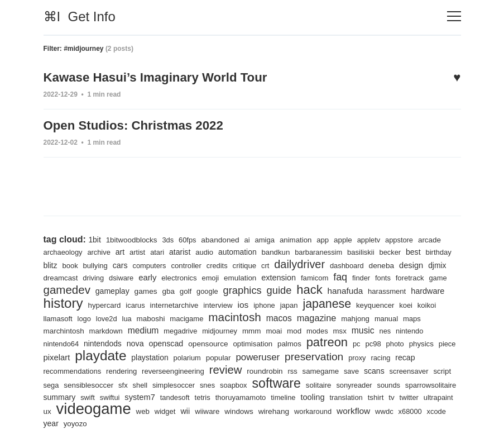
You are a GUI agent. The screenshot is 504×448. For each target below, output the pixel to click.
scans (54, 384)
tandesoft (306, 397)
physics (100, 357)
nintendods (183, 342)
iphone (353, 304)
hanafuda (410, 289)
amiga (269, 238)
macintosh (326, 316)
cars (153, 263)
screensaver (89, 385)
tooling (56, 411)
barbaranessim (325, 250)
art (122, 250)
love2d (195, 317)
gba (229, 289)
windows (404, 411)
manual (90, 330)
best (422, 250)
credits (253, 263)
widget (329, 411)
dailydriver (337, 262)
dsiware (176, 276)
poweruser (361, 356)
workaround (63, 424)
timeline (417, 397)
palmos (374, 343)
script (124, 385)
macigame (277, 317)
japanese (417, 302)
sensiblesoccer (184, 384)
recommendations (147, 371)
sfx (219, 385)
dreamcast (114, 276)
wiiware (372, 411)
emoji (268, 276)
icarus (221, 304)
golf (247, 289)
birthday (57, 263)
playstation (250, 357)
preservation (419, 356)
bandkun (281, 250)
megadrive (271, 330)
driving (148, 276)
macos (371, 316)
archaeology (64, 250)
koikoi (116, 317)
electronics (236, 276)
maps (116, 330)
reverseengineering (250, 371)
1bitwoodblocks (133, 237)
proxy (52, 371)
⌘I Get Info (80, 16)
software (376, 382)
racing (76, 371)
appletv (375, 238)
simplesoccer (271, 385)
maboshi (240, 317)
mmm (344, 330)
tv (136, 411)
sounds (97, 397)
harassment (63, 304)
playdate (200, 355)
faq (401, 275)
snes (306, 385)
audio (208, 250)
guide (342, 288)
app (328, 238)
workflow (104, 423)
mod (387, 330)
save (432, 371)
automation (242, 250)
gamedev (125, 287)
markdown (194, 330)
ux (208, 411)
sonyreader (62, 397)
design (56, 275)
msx (433, 330)
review (303, 369)
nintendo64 (140, 343)
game (87, 289)
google (269, 289)
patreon (413, 341)
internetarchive (261, 304)
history (147, 301)
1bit (95, 237)
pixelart (154, 357)
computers (184, 263)
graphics (304, 288)
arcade (438, 237)
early (203, 275)
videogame (256, 408)
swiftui (239, 397)
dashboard (386, 263)
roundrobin (344, 370)
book (102, 263)
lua (215, 317)
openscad (248, 342)
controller (221, 263)
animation (301, 238)
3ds (170, 238)
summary (188, 397)
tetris (334, 397)
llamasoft (145, 317)
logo (172, 317)
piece (127, 357)
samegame (400, 371)
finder (422, 276)
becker (399, 250)
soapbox (332, 385)
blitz (82, 263)
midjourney (311, 330)
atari (160, 250)
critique (281, 263)
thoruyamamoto (373, 397)
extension (338, 275)
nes (77, 343)
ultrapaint (184, 411)
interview (306, 304)
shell (236, 385)
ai (251, 238)
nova (216, 342)
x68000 (162, 424)
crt (302, 263)
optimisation (336, 343)
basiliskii (368, 250)
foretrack (58, 289)
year (212, 423)
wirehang (440, 411)
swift (217, 397)
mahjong (58, 330)
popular (320, 357)
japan (379, 304)
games (206, 289)
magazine (410, 316)
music (55, 342)
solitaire (419, 385)
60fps (190, 238)
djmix (82, 275)
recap (102, 370)
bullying (128, 263)
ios (332, 303)
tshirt (121, 411)
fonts (445, 276)
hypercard (189, 304)
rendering (197, 371)
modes (410, 330)
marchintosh (151, 330)
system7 (270, 396)
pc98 (52, 357)
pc (443, 343)
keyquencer (63, 317)
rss (372, 371)
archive (100, 250)
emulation (298, 275)
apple (349, 237)
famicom (375, 276)
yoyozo (236, 424)
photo (73, 357)
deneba (421, 263)
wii (350, 411)
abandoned (223, 237)
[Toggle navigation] (454, 16)
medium (232, 329)
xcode (189, 424)
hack (373, 287)
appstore (406, 238)
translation (90, 411)
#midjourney (83, 49)
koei (94, 317)
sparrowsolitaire (140, 397)
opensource (291, 342)
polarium (288, 357)
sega (145, 385)
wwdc (136, 424)
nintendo (103, 343)
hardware (104, 303)
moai (366, 330)
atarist (183, 250)
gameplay (172, 289)
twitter (154, 411)
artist (140, 250)
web (306, 411)
